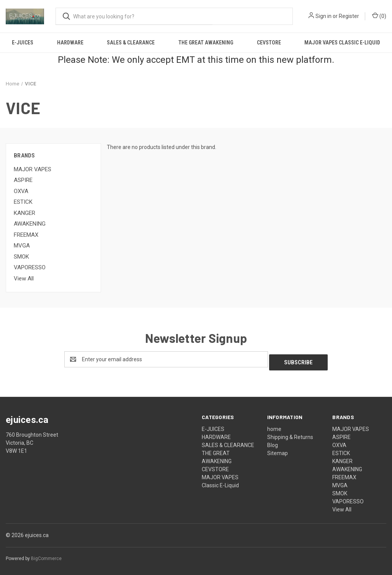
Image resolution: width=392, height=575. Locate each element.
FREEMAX (26, 235)
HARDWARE (70, 43)
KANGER (24, 213)
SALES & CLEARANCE (131, 43)
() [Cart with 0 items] (379, 16)
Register (349, 16)
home (274, 426)
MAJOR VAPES (33, 169)
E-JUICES (23, 43)
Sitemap (278, 450)
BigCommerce (46, 555)
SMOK (21, 257)
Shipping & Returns (290, 434)
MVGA (22, 246)
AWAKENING (30, 224)
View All (24, 278)
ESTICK (23, 202)
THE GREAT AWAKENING (206, 43)
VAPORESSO (30, 267)
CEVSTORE (269, 43)
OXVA (21, 191)
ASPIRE (23, 180)
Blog (273, 442)
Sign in (323, 16)
